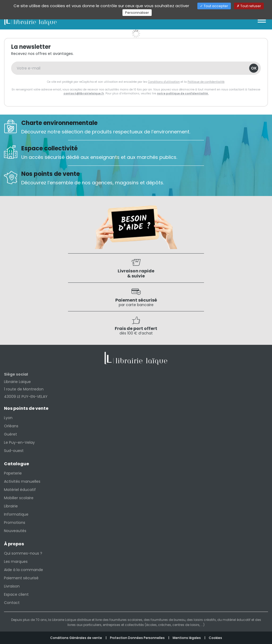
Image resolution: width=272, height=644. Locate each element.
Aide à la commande (24, 570)
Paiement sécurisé (21, 578)
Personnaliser (137, 13)
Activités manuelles (22, 481)
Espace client (16, 594)
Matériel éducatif (20, 490)
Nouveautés (15, 531)
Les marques (16, 562)
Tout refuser (249, 6)
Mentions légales (187, 638)
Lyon (8, 418)
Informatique (16, 514)
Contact (12, 603)
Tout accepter (214, 6)
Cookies (215, 638)
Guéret (10, 434)
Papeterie (13, 473)
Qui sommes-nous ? (23, 553)
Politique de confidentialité (206, 82)
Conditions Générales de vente (76, 638)
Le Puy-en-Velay (19, 442)
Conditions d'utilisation (164, 82)
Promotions (15, 523)
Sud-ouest (14, 451)
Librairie (11, 506)
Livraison (12, 586)
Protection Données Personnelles (138, 638)
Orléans (11, 426)
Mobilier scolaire (19, 498)
